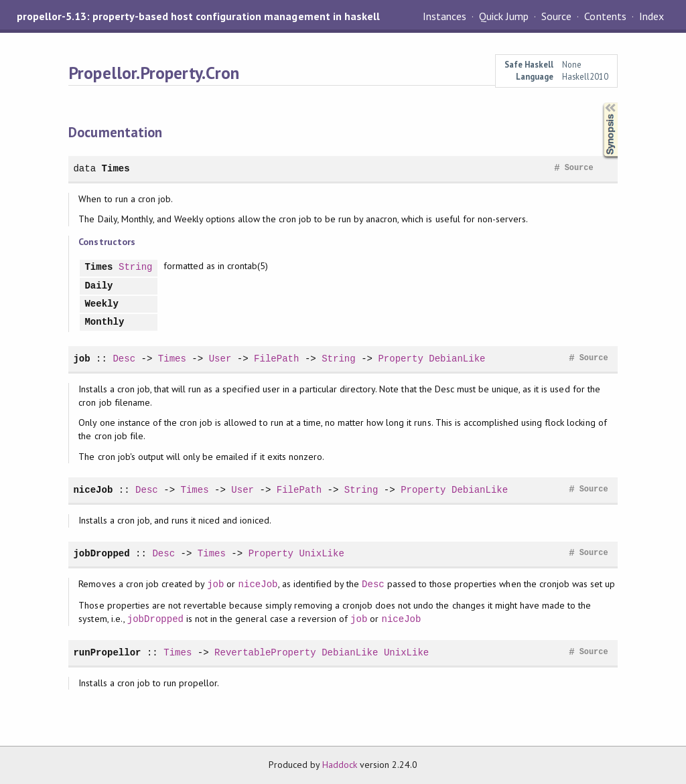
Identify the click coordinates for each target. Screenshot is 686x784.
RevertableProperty (265, 652)
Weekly (101, 304)
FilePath (276, 359)
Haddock (340, 765)
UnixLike (321, 553)
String (136, 267)
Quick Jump (504, 16)
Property (400, 359)
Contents (605, 16)
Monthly (104, 322)
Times (116, 168)
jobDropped (101, 553)
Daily (98, 286)
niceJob (93, 490)
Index (651, 16)
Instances (444, 16)
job (81, 359)
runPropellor (107, 652)
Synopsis (600, 103)
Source (556, 16)
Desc (124, 359)
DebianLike (457, 359)
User (220, 359)
